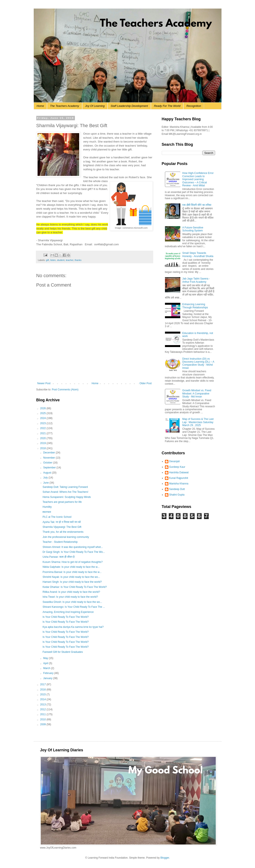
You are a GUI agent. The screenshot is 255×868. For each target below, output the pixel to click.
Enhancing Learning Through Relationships (195, 306)
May (46, 658)
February (49, 673)
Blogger (165, 858)
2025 (43, 413)
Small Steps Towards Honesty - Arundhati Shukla (198, 255)
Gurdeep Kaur (177, 467)
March (47, 668)
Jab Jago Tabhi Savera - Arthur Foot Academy (196, 280)
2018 (43, 448)
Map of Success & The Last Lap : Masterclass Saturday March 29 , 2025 (198, 422)
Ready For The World (167, 106)
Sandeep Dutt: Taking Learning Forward (65, 487)
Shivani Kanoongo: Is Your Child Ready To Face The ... (74, 607)
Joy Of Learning (95, 106)
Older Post (146, 383)
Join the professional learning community (66, 537)
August (47, 473)
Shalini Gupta (177, 495)
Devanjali (174, 461)
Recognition (194, 106)
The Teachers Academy (64, 106)
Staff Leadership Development (129, 106)
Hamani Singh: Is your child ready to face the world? (72, 582)
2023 (43, 423)
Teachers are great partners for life (62, 502)
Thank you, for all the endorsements (63, 532)
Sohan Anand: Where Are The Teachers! (65, 492)
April (46, 663)
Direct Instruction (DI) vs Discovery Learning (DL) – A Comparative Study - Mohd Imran (198, 363)
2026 (43, 408)
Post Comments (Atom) (65, 390)
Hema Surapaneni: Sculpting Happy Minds (67, 497)
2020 (43, 438)
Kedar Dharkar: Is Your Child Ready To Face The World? (75, 587)
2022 (43, 428)
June (46, 483)
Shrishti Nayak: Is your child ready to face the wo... (71, 577)
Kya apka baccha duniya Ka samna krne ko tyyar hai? (73, 627)
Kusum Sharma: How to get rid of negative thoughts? (73, 562)
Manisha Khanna (179, 484)
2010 (43, 719)
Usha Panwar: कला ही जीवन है (58, 557)
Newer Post (44, 383)
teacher (69, 260)
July (46, 478)
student (61, 260)
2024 (43, 418)
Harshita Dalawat (179, 472)
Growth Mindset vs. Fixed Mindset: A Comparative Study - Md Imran (197, 394)
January (48, 678)
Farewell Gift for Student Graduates (63, 652)
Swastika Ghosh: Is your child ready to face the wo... (72, 602)
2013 (43, 705)
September (50, 468)
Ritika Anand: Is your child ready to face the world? (71, 592)
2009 (43, 724)
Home (40, 106)
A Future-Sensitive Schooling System (193, 229)
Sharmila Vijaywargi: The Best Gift (62, 527)
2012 (43, 709)
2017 (43, 684)
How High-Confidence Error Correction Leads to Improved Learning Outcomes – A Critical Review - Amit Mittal (198, 179)
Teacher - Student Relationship (60, 542)
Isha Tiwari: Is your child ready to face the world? (70, 597)
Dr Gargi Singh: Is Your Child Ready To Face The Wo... (74, 552)
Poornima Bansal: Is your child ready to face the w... (72, 572)
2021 (43, 433)
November (49, 458)
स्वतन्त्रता (47, 512)
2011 (43, 714)
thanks (78, 260)
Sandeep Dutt (177, 489)
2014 (43, 699)
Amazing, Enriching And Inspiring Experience (68, 612)
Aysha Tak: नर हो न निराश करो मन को (62, 522)
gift (47, 260)
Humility (47, 507)
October (48, 463)
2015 (43, 694)
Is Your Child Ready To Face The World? (66, 617)
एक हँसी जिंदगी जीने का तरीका (197, 205)
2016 (43, 690)
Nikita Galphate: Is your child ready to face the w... (71, 567)
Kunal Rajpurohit (179, 478)
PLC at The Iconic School (57, 517)
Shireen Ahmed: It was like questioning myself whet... (73, 547)
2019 (43, 443)
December (49, 453)
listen (53, 260)
